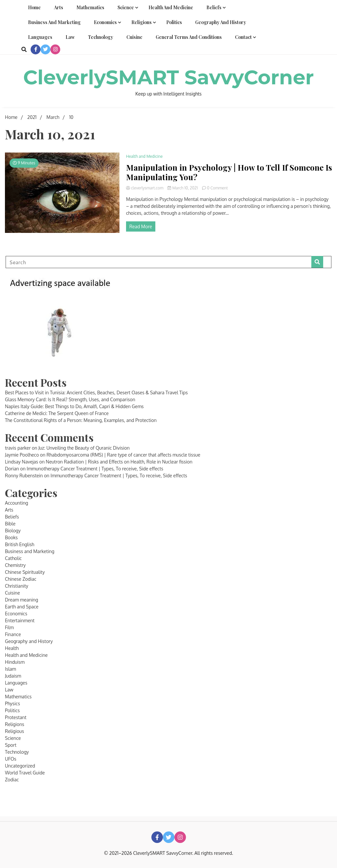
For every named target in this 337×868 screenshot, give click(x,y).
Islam (11, 669)
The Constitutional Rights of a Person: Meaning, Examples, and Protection (81, 420)
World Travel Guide (25, 773)
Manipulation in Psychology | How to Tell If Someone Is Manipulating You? (229, 172)
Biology (13, 531)
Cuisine (134, 37)
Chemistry (15, 565)
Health (12, 648)
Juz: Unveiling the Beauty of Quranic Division (84, 448)
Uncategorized (20, 766)
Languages (40, 37)
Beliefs (214, 7)
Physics (13, 703)
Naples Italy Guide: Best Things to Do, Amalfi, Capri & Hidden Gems (74, 406)
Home (34, 7)
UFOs (11, 759)
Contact (243, 37)
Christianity (17, 586)
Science (126, 7)
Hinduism (15, 662)
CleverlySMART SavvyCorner (168, 77)
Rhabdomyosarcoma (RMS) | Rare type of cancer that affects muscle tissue (123, 455)
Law (70, 37)
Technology (101, 37)
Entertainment (20, 620)
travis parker (18, 448)
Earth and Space (22, 607)
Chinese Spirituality (25, 572)
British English (20, 544)
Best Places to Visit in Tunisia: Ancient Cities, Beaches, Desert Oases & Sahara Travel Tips (96, 392)
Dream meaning (22, 600)
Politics (174, 22)
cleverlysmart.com (145, 188)
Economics (105, 22)
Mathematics (90, 7)
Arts (59, 7)
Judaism (13, 676)
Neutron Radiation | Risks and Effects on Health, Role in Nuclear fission (119, 462)
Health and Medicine (171, 7)
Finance (13, 634)
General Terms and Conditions (189, 37)
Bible (10, 524)
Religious (14, 731)
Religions (142, 22)
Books (11, 537)
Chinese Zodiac (21, 579)
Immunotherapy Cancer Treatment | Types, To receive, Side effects (95, 469)
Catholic (13, 558)
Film (9, 627)
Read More (141, 226)
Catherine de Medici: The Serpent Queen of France (57, 413)
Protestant (16, 717)
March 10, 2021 (183, 188)
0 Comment (217, 188)
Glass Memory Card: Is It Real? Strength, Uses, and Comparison (70, 399)
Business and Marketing (54, 22)
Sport (11, 745)
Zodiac (12, 780)
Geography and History (221, 22)
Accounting (16, 503)
